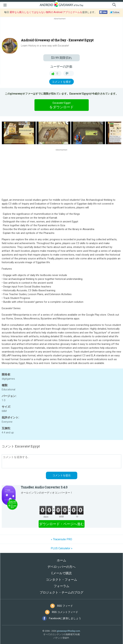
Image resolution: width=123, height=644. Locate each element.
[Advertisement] (61, 29)
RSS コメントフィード (65, 612)
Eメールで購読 (61, 573)
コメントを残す (61, 82)
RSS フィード (65, 606)
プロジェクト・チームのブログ (61, 592)
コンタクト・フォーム (61, 580)
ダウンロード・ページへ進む (61, 524)
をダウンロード (61, 105)
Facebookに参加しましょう (65, 618)
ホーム (61, 560)
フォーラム (61, 586)
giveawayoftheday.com (68, 631)
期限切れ (61, 58)
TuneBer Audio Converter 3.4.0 (44, 487)
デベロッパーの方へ (61, 567)
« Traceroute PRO (61, 539)
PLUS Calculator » (62, 548)
